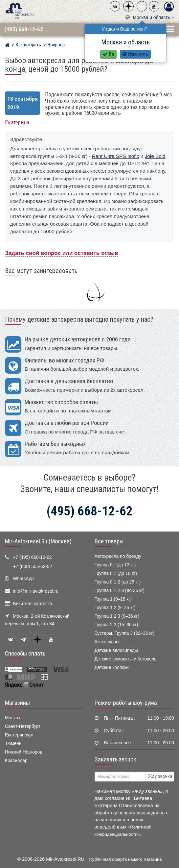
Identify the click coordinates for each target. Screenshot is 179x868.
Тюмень (13, 744)
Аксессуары (107, 642)
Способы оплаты (26, 654)
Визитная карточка (33, 604)
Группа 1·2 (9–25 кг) (115, 608)
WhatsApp (23, 579)
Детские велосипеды (116, 650)
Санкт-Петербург (23, 726)
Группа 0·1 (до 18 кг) (116, 573)
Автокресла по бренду (118, 556)
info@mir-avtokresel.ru (36, 591)
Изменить (135, 54)
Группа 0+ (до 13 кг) (115, 565)
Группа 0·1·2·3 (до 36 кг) (120, 591)
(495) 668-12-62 (24, 29)
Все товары (109, 541)
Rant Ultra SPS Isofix (116, 156)
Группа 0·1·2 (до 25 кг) (118, 582)
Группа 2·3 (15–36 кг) (116, 625)
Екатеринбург (19, 735)
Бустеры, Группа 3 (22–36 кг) (125, 633)
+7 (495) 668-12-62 (32, 557)
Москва (13, 718)
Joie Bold (155, 156)
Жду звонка (160, 776)
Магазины (17, 703)
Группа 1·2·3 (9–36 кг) (117, 616)
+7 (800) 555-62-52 (33, 567)
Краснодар (16, 761)
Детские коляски (112, 668)
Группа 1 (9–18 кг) (113, 599)
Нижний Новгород (24, 752)
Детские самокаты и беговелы (126, 659)
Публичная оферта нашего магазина (126, 859)
